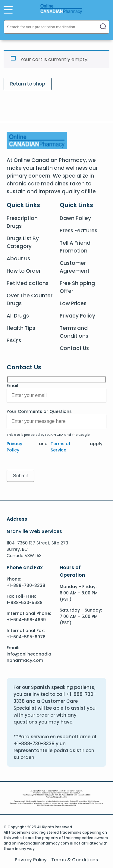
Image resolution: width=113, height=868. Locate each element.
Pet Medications (28, 283)
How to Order (24, 271)
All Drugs (18, 316)
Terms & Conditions (75, 860)
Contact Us (74, 348)
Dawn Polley (75, 218)
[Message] (56, 396)
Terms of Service (61, 447)
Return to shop (28, 84)
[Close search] (103, 27)
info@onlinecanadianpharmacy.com (29, 657)
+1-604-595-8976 (26, 637)
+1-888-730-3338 (26, 585)
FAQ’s (14, 340)
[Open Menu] (8, 10)
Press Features (78, 231)
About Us (18, 259)
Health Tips (21, 328)
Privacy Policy (77, 316)
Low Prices (73, 303)
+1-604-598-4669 (26, 620)
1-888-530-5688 (25, 603)
